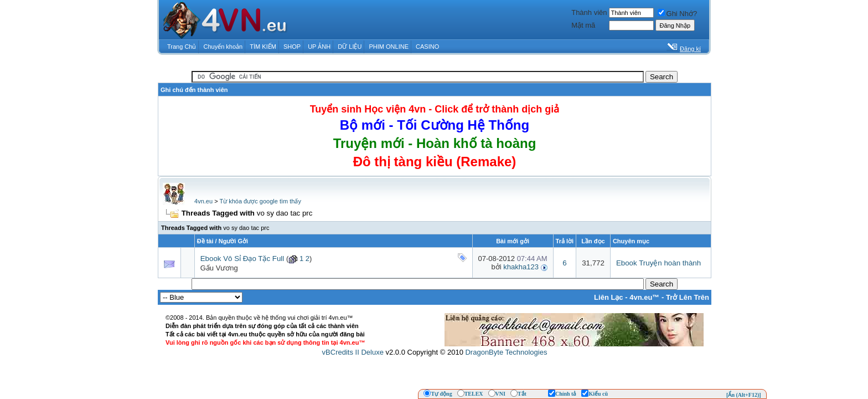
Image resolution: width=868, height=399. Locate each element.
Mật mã (583, 25)
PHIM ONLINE (389, 47)
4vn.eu (203, 201)
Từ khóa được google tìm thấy (260, 201)
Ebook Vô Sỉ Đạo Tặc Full (242, 259)
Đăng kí (690, 49)
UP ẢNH (319, 47)
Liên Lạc (609, 297)
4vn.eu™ (644, 297)
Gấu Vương (219, 268)
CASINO (427, 47)
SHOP (292, 47)
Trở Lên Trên (688, 297)
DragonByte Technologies (506, 352)
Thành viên (589, 12)
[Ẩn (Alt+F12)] (744, 395)
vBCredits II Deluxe (353, 352)
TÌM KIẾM (263, 47)
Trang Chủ (182, 47)
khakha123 (521, 267)
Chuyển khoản (223, 47)
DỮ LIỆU (350, 47)
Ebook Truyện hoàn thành (658, 263)
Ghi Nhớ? (678, 14)
